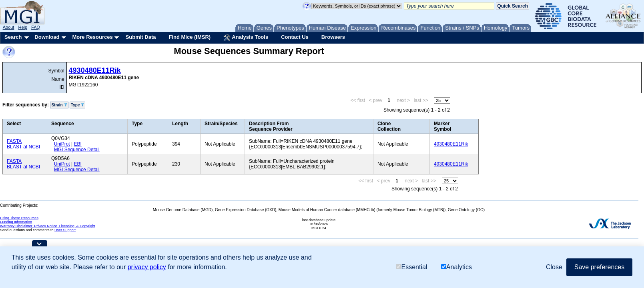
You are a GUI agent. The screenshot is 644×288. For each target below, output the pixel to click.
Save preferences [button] (599, 267)
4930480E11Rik (95, 70)
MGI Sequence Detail (77, 150)
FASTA (14, 141)
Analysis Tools (246, 38)
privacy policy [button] (147, 267)
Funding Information (16, 222)
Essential (411, 267)
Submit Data (141, 37)
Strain (59, 105)
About (9, 27)
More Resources (92, 37)
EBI (77, 144)
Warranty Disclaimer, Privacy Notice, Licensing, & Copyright (48, 226)
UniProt (62, 144)
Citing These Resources (19, 218)
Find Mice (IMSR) (190, 37)
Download (47, 37)
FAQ (36, 27)
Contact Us (295, 37)
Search (13, 37)
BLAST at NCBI (23, 147)
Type (77, 105)
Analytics (456, 267)
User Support (65, 230)
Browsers (333, 37)
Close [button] (554, 267)
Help (23, 27)
